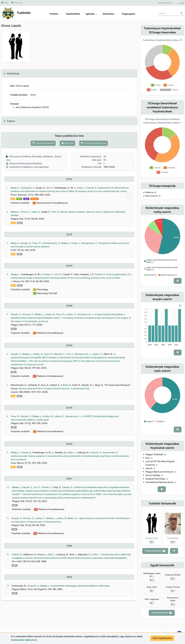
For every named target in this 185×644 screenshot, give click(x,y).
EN (179, 3)
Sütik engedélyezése (162, 638)
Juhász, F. (40, 518)
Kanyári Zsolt (152, 538)
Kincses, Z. (28, 314)
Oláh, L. (51, 554)
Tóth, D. (55, 212)
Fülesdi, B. (91, 188)
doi (13, 199)
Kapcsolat (17, 3)
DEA (19, 199)
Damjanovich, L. (89, 243)
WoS (26, 199)
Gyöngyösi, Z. (28, 188)
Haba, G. (36, 212)
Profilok (55, 14)
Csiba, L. (81, 188)
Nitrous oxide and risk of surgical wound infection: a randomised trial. (54, 388)
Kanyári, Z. (26, 243)
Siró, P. (50, 188)
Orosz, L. (15, 188)
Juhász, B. (50, 314)
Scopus (35, 199)
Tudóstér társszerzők (43, 143)
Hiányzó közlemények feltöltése (24, 163)
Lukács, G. (71, 314)
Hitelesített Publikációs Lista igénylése (27, 167)
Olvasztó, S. (33, 586)
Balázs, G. (73, 518)
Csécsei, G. (96, 452)
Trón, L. (70, 354)
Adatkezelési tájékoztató (24, 640)
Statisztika (109, 14)
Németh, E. (59, 354)
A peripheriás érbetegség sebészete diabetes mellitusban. (80, 586)
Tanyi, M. (37, 243)
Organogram (129, 14)
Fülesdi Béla (173, 538)
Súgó (5, 3)
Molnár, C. (48, 274)
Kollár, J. (72, 452)
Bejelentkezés (165, 3)
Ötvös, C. (26, 212)
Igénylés (91, 14)
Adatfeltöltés (73, 14)
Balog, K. (15, 243)
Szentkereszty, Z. (51, 243)
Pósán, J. (76, 243)
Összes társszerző (155, 551)
